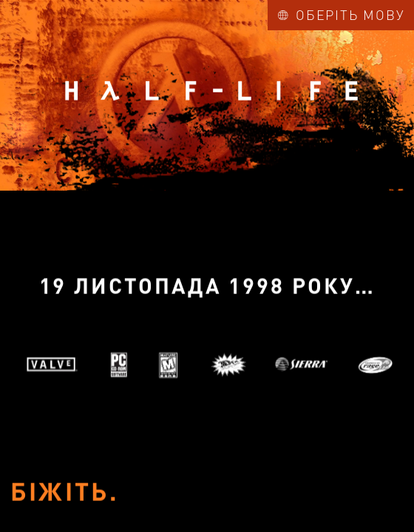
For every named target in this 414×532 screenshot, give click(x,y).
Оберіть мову (341, 14)
